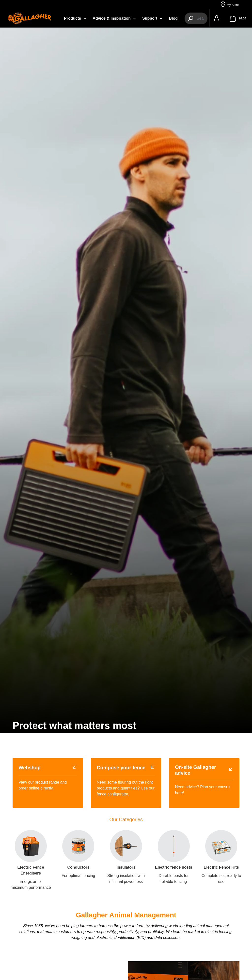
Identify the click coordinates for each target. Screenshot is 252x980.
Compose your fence (121, 768)
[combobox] (200, 19)
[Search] (191, 19)
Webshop (30, 768)
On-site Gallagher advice (196, 771)
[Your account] (215, 19)
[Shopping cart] (238, 19)
